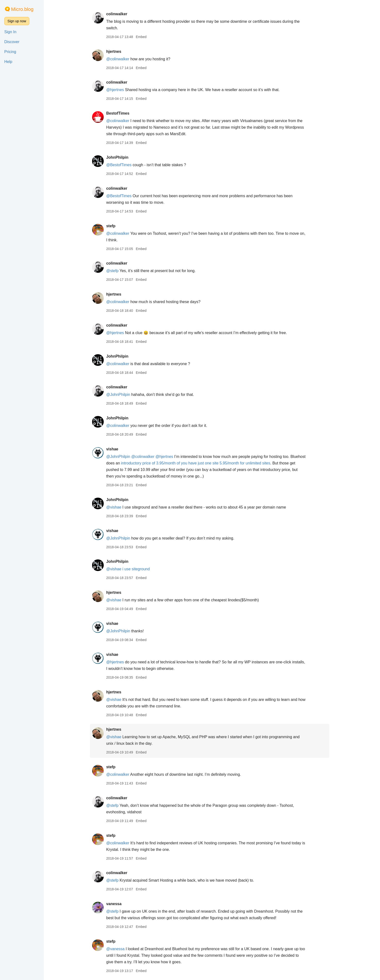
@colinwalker (120, 59)
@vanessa (118, 949)
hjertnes (116, 51)
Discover (12, 42)
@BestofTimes (121, 165)
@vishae (116, 507)
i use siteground (138, 569)
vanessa (116, 904)
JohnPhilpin (119, 157)
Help (8, 62)
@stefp (115, 271)
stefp (113, 226)
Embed (143, 37)
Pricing (10, 52)
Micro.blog (22, 9)
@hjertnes (117, 90)
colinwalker (119, 14)
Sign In (10, 32)
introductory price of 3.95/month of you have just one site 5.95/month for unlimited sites (198, 463)
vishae (114, 449)
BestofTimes (120, 113)
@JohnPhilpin (120, 395)
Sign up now (17, 21)
